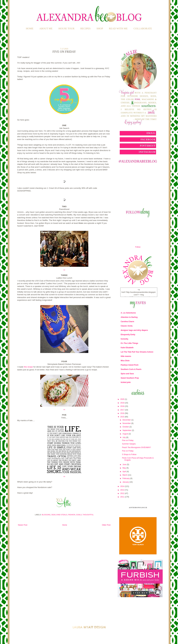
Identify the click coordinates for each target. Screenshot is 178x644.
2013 (123, 490)
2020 (123, 399)
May (124, 468)
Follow (138, 247)
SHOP (100, 29)
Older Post (106, 525)
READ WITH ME (118, 29)
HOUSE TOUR (66, 29)
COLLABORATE (143, 29)
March (125, 475)
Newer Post (23, 525)
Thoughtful (88, 515)
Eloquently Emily (128, 335)
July (124, 437)
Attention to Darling (129, 317)
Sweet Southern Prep (130, 378)
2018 (123, 406)
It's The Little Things (129, 343)
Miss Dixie (125, 361)
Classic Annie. (127, 326)
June (125, 465)
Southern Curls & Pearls (131, 369)
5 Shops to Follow (129, 454)
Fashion (72, 515)
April (124, 472)
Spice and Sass (127, 374)
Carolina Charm (127, 322)
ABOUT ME (46, 29)
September (127, 430)
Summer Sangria (129, 444)
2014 (123, 486)
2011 (123, 497)
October (126, 427)
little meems (126, 356)
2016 (123, 413)
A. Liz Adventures (128, 313)
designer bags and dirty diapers (134, 330)
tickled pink (126, 382)
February (126, 478)
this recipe (28, 367)
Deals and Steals (59, 515)
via (64, 270)
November (127, 423)
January (126, 482)
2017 (123, 410)
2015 (123, 417)
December (127, 420)
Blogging (46, 515)
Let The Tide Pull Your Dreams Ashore (137, 352)
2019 (123, 403)
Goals (79, 515)
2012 (123, 493)
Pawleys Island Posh (130, 365)
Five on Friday (128, 440)
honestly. (125, 339)
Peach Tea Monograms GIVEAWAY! (136, 447)
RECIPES (85, 29)
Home (30, 29)
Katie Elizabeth (127, 348)
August (126, 434)
